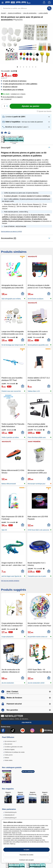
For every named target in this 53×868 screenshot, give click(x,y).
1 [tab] (17, 67)
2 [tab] (20, 67)
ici (15, 844)
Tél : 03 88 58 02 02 (13, 693)
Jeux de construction (30, 13)
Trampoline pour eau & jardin (37, 576)
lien (20, 833)
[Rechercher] (49, 8)
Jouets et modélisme (14, 13)
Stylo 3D (4, 530)
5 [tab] (30, 67)
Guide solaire (8, 760)
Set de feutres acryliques (36, 299)
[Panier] (49, 3)
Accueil (4, 13)
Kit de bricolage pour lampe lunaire (13, 345)
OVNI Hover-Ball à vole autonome (38, 530)
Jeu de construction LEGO (36, 683)
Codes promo (9, 755)
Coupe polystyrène (7, 637)
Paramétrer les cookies (26, 855)
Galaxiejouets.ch (9, 815)
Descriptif (6, 148)
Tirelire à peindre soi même (10, 437)
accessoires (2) (9, 238)
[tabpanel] (26, 43)
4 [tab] (27, 67)
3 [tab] (23, 67)
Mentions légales (10, 749)
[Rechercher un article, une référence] (26, 8)
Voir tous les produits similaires (10, 581)
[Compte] (44, 3)
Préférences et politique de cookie (15, 752)
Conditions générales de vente (14, 747)
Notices (7, 758)
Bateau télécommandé (9, 484)
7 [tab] (36, 67)
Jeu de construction (8, 683)
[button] (12, 97)
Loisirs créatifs (43, 13)
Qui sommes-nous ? (10, 741)
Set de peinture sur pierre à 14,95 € (11, 232)
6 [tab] (33, 67)
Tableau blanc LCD (34, 391)
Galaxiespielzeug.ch (10, 818)
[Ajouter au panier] (31, 106)
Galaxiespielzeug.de (11, 812)
